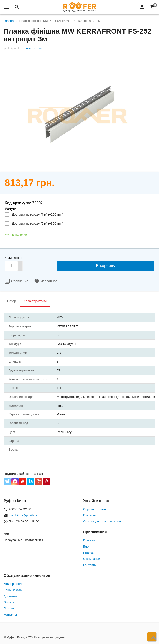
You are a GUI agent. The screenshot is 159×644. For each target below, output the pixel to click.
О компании (92, 559)
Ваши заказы (13, 590)
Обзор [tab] (12, 301)
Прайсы (89, 553)
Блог (86, 546)
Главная (89, 540)
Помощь (9, 608)
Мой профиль (13, 584)
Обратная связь (94, 509)
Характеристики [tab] (35, 301)
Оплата (9, 602)
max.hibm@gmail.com (24, 515)
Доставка (10, 596)
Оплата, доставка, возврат (102, 521)
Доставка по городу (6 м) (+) (38, 224)
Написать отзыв (33, 48)
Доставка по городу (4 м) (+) (38, 215)
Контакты (90, 515)
